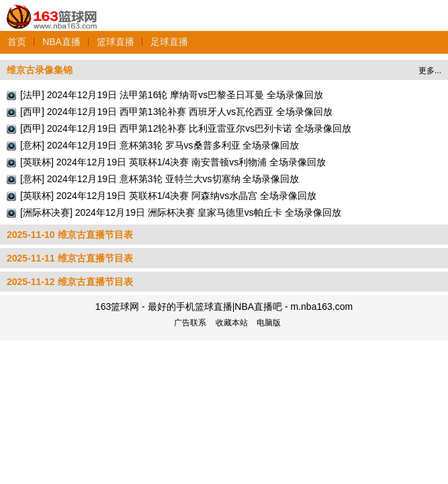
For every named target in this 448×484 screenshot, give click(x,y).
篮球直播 (116, 42)
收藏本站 (232, 323)
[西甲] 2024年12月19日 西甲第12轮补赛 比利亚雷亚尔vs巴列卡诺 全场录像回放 (186, 128)
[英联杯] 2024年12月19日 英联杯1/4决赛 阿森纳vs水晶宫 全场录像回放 (168, 196)
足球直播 (169, 42)
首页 (17, 42)
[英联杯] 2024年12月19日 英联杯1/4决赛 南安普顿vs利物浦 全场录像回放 (173, 162)
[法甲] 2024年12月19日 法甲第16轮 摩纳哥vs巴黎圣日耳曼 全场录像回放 (172, 95)
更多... (430, 71)
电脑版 (269, 323)
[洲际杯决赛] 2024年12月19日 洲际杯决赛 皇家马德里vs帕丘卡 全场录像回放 (181, 212)
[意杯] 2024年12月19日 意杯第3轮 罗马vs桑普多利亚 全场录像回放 (160, 145)
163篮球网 (52, 9)
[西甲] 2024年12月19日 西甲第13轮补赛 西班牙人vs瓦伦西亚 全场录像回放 (176, 112)
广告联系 (190, 323)
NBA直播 (61, 42)
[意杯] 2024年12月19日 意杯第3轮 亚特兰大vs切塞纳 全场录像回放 (160, 179)
